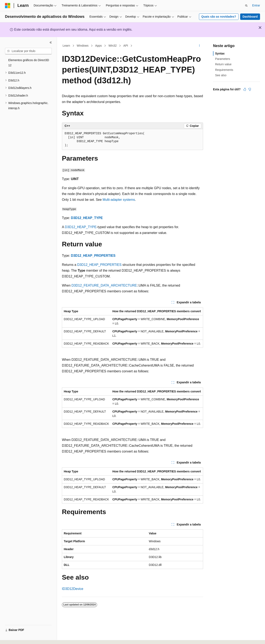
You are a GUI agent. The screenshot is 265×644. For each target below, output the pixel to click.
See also (221, 75)
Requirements (224, 70)
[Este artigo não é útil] (250, 89)
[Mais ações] (199, 46)
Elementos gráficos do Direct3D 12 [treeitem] (29, 63)
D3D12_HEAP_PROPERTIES (93, 256)
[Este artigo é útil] (245, 89)
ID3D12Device (73, 589)
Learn (66, 46)
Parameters (223, 59)
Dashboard (250, 17)
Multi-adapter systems (119, 200)
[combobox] (28, 51)
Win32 (113, 46)
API (126, 46)
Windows (83, 46)
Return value (223, 64)
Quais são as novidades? (219, 17)
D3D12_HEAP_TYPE (87, 218)
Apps (99, 46)
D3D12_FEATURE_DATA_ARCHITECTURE (104, 285)
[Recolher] (51, 42)
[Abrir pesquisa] (246, 6)
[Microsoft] (8, 6)
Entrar (256, 5)
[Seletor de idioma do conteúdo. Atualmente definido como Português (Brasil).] (22, 637)
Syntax (220, 53)
